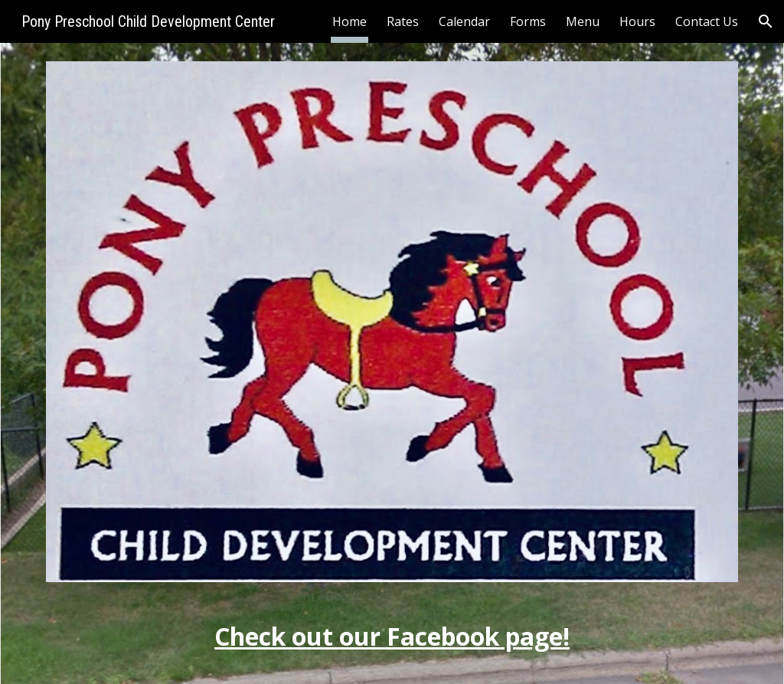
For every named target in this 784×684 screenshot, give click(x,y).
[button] (766, 21)
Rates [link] (403, 21)
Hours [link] (637, 21)
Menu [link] (583, 21)
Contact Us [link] (707, 21)
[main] (392, 624)
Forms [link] (528, 21)
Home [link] (350, 21)
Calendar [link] (464, 21)
